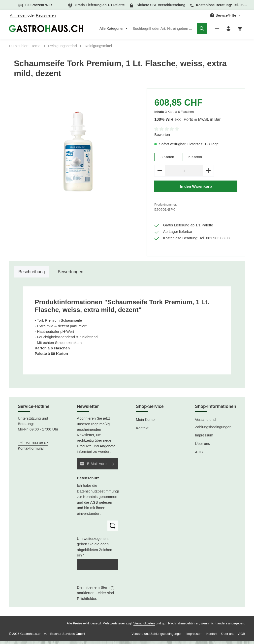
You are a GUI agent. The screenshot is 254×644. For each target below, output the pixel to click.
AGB (94, 505)
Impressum (204, 438)
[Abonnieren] (114, 467)
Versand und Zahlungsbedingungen (213, 426)
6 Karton (196, 159)
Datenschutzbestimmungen (99, 494)
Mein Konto (145, 423)
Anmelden (18, 15)
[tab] (32, 275)
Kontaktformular (31, 451)
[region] (78, 154)
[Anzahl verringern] (160, 173)
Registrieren (46, 15)
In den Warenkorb (196, 189)
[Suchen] (200, 30)
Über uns (202, 447)
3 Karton (167, 159)
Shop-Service (150, 409)
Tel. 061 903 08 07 (33, 446)
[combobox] (161, 30)
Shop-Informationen (216, 409)
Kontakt (142, 431)
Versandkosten (144, 626)
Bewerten (162, 137)
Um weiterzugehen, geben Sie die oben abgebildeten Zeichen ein (95, 550)
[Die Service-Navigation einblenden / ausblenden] (225, 15)
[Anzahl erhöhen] (208, 173)
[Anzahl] (184, 173)
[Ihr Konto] (228, 30)
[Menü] (216, 30)
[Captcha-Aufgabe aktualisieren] (113, 529)
